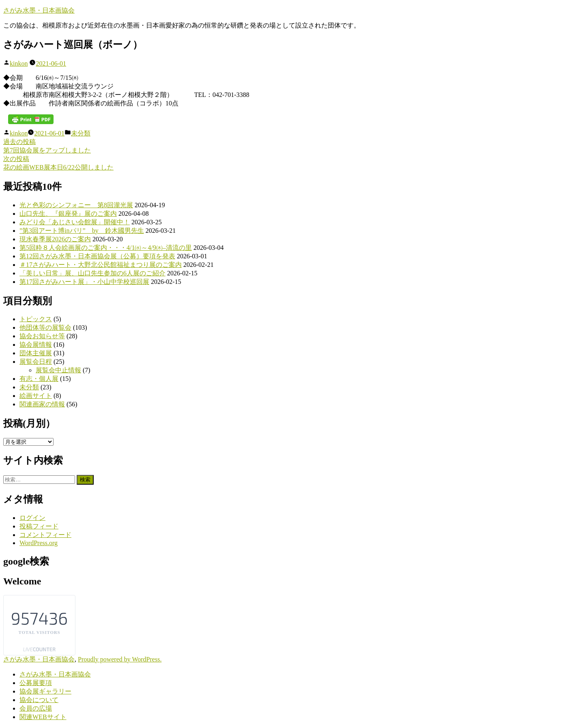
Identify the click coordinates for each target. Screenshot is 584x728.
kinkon (19, 63)
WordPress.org (39, 543)
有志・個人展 (39, 379)
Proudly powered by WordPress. (120, 659)
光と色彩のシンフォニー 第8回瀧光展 (76, 205)
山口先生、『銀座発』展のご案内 (68, 214)
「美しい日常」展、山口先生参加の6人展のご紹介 (92, 273)
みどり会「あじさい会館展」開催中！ (75, 222)
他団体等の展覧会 (45, 327)
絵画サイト (36, 396)
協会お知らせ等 (42, 336)
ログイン (32, 518)
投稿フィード (39, 526)
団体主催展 (36, 353)
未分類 (81, 133)
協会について (39, 700)
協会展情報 (36, 345)
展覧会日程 (36, 362)
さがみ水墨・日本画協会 (39, 10)
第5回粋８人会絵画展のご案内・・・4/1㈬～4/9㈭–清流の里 (106, 248)
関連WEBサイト (43, 717)
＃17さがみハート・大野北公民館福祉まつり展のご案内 (101, 265)
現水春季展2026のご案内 (55, 239)
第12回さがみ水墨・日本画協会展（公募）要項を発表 (97, 256)
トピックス (36, 319)
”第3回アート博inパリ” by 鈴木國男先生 (82, 231)
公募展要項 (36, 683)
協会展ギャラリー (45, 691)
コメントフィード (45, 535)
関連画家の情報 (42, 404)
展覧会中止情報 (58, 370)
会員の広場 (36, 708)
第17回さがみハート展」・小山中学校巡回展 (84, 282)
